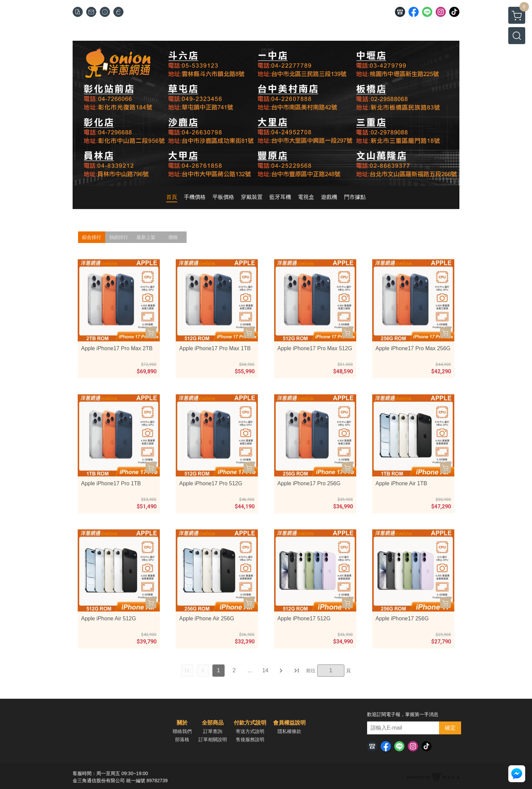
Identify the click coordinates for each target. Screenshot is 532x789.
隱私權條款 (289, 731)
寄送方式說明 (250, 731)
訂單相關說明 (213, 739)
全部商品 (213, 723)
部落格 (182, 739)
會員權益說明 (289, 723)
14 (265, 670)
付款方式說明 (250, 723)
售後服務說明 (250, 739)
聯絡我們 (182, 731)
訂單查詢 (213, 731)
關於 (182, 723)
